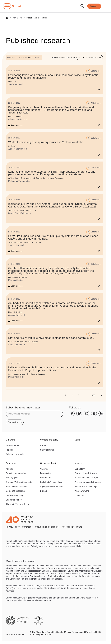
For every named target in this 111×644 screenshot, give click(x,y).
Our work (10, 440)
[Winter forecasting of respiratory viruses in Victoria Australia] (54, 145)
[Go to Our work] (17, 18)
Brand (79, 527)
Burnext (44, 491)
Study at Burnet (47, 450)
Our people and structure (86, 473)
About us (79, 463)
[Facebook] (72, 413)
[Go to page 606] (93, 395)
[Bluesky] (79, 413)
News (77, 440)
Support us (11, 463)
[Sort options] (63, 58)
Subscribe (15, 422)
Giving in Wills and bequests (19, 482)
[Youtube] (94, 413)
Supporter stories (14, 500)
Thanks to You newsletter (17, 504)
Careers (44, 445)
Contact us (79, 495)
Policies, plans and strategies (88, 482)
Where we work (82, 491)
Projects (10, 450)
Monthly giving (13, 477)
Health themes (13, 445)
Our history (79, 469)
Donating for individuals (17, 473)
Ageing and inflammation (52, 486)
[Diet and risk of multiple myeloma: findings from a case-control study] (54, 341)
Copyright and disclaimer (47, 527)
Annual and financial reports (87, 477)
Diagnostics (46, 473)
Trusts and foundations (16, 486)
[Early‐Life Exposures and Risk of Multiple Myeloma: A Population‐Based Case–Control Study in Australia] (54, 240)
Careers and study (49, 440)
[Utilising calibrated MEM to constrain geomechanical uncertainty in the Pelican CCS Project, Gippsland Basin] (54, 372)
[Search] (82, 6)
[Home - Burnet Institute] (12, 6)
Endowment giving (14, 495)
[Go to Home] (7, 18)
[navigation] (55, 6)
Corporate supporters (16, 491)
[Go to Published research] (37, 18)
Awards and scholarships (86, 486)
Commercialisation (49, 463)
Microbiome (46, 477)
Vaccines (44, 469)
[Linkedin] (101, 413)
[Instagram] (87, 413)
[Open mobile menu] (106, 6)
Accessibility (68, 527)
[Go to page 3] (79, 395)
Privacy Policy (13, 527)
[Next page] (101, 395)
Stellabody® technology (51, 482)
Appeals (10, 469)
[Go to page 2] (72, 395)
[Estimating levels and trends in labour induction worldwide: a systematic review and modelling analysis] (54, 79)
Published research (15, 454)
